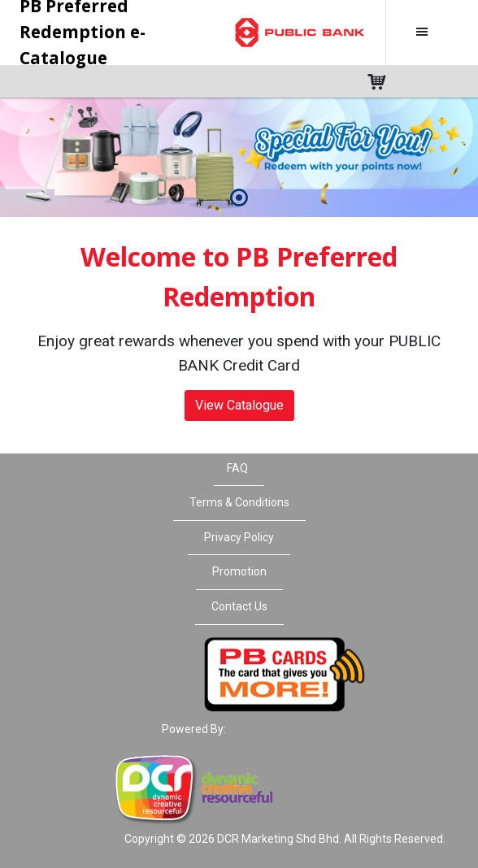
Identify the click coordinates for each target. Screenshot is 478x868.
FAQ (237, 468)
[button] (239, 199)
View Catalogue (239, 405)
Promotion (239, 571)
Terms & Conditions (239, 502)
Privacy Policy (239, 537)
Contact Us (239, 606)
